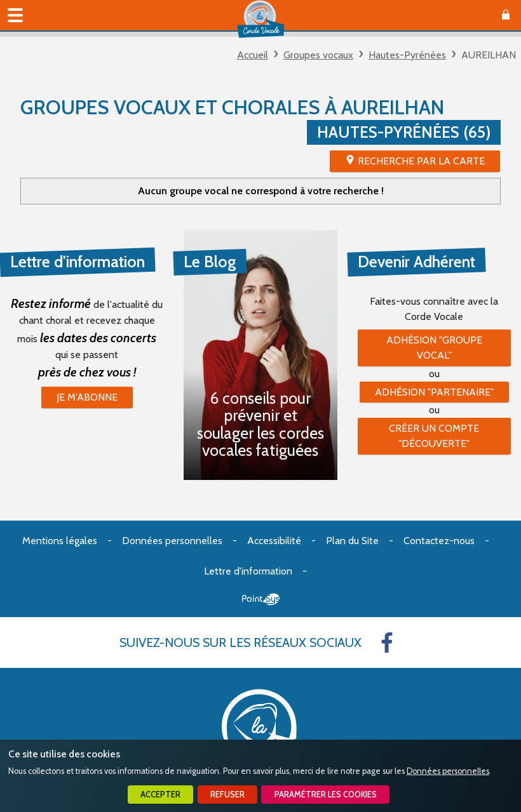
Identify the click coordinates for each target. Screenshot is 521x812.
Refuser (227, 795)
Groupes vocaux (318, 55)
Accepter (160, 795)
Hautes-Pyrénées (407, 55)
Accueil (253, 55)
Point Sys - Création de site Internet (261, 599)
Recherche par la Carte (421, 161)
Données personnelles (448, 771)
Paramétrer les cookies (326, 795)
